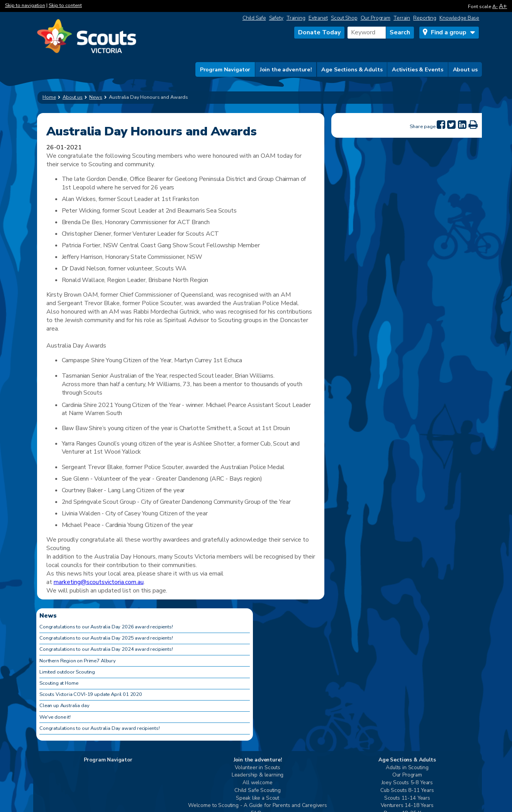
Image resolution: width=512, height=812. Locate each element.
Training (296, 18)
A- (495, 7)
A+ (503, 6)
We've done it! (55, 717)
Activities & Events (418, 69)
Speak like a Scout (258, 798)
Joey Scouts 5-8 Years (407, 783)
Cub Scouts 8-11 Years (407, 791)
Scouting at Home (59, 683)
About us (465, 69)
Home (49, 97)
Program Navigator (225, 69)
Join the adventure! (286, 69)
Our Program (376, 18)
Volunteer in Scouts (258, 768)
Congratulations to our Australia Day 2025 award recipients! (106, 638)
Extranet (318, 18)
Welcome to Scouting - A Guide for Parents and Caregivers (258, 806)
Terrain (402, 18)
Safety (276, 18)
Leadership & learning (258, 775)
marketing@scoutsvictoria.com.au (99, 582)
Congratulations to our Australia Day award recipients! (99, 728)
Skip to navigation (25, 5)
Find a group (449, 32)
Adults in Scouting (407, 768)
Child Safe (254, 18)
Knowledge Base (459, 18)
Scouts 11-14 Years (407, 798)
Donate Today (319, 32)
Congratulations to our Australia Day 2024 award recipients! (106, 649)
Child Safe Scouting (258, 791)
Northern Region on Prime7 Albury (78, 661)
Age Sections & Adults (352, 69)
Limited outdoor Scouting (67, 672)
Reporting (425, 18)
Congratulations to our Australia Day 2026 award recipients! (106, 627)
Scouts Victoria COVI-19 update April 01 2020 (91, 694)
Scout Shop (344, 18)
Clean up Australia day (64, 706)
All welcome (257, 783)
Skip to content (65, 5)
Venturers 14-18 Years (407, 806)
